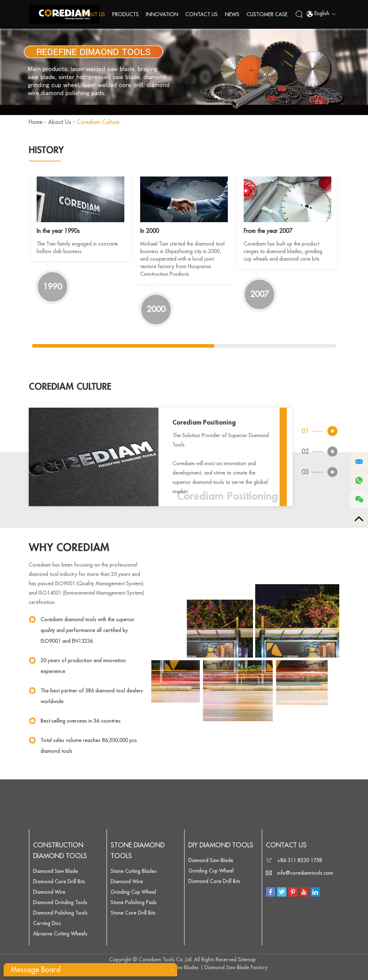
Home (66, 14)
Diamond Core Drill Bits (59, 881)
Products (125, 14)
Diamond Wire (49, 892)
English (321, 14)
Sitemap (247, 960)
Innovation (162, 14)
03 (305, 472)
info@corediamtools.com (305, 873)
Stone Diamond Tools (138, 851)
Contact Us (202, 14)
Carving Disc (47, 923)
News (232, 14)
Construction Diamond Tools (60, 851)
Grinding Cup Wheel (133, 892)
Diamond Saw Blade (56, 871)
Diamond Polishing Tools (60, 913)
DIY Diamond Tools (221, 845)
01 (305, 431)
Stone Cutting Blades (134, 871)
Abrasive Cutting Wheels (60, 934)
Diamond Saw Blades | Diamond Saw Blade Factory (210, 967)
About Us (93, 14)
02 (305, 452)
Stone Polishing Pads (134, 902)
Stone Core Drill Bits (133, 913)
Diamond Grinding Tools (60, 902)
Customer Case (267, 14)
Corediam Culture (99, 122)
